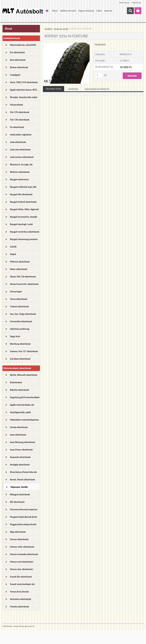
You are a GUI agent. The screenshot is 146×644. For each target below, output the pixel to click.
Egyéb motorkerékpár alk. (22, 405)
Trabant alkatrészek (19, 306)
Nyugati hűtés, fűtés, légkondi (24, 209)
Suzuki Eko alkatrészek (21, 577)
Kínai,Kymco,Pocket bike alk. (24, 472)
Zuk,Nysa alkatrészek (20, 359)
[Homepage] (47, 11)
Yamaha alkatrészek (20, 607)
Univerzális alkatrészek (21, 321)
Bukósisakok (16, 382)
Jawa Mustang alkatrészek (23, 442)
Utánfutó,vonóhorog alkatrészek (20, 330)
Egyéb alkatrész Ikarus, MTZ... (24, 90)
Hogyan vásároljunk (86, 11)
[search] (130, 11)
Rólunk (55, 11)
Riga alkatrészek (18, 532)
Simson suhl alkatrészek (22, 562)
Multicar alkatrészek (20, 172)
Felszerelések (16, 105)
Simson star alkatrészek (21, 569)
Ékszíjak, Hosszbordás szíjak (24, 97)
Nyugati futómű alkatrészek (23, 202)
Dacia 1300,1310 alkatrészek (24, 82)
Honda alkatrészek (19, 427)
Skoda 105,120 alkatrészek (23, 277)
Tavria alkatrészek (19, 299)
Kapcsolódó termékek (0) (97, 89)
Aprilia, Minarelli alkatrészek (24, 375)
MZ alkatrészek (17, 502)
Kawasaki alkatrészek (20, 457)
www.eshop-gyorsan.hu (24, 626)
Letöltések (73, 89)
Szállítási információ (68, 11)
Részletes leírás (54, 89)
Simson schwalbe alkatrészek (24, 554)
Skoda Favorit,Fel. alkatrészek (24, 284)
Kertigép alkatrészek (20, 465)
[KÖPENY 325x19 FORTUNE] (66, 44)
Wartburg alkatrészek (20, 344)
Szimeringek (16, 292)
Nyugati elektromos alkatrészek (19, 180)
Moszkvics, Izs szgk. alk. (21, 164)
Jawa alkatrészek (18, 435)
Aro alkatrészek (17, 52)
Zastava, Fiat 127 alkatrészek (24, 351)
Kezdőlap (48, 29)
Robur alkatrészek (19, 269)
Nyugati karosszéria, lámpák (24, 217)
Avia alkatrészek (18, 60)
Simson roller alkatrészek (22, 547)
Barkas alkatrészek (19, 67)
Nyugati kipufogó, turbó (21, 224)
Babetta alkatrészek (20, 390)
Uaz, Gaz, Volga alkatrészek (23, 314)
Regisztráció (137, 3)
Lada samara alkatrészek (22, 157)
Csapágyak (15, 75)
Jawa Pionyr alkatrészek (21, 450)
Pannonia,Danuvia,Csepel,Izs (24, 509)
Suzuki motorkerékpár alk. (22, 584)
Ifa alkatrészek (17, 127)
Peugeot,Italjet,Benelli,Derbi (24, 517)
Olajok (13, 254)
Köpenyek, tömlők (19, 487)
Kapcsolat (108, 11)
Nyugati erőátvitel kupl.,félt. (23, 187)
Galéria (99, 11)
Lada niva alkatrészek (20, 150)
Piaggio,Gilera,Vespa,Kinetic (23, 524)
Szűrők (13, 247)
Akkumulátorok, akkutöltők (23, 45)
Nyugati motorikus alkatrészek (25, 232)
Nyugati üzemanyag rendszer (24, 239)
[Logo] (23, 11)
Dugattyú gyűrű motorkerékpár (25, 397)
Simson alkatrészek (19, 539)
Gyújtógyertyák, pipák (20, 412)
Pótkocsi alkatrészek (20, 262)
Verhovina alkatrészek (21, 599)
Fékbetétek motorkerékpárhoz (24, 420)
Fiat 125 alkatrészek (20, 112)
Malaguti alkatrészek (20, 494)
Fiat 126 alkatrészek (20, 120)
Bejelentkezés (124, 3)
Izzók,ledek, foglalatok (21, 135)
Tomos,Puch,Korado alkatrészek (19, 593)
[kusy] (99, 75)
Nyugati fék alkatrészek (21, 194)
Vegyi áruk (15, 336)
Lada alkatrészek (18, 142)
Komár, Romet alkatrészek (22, 480)
